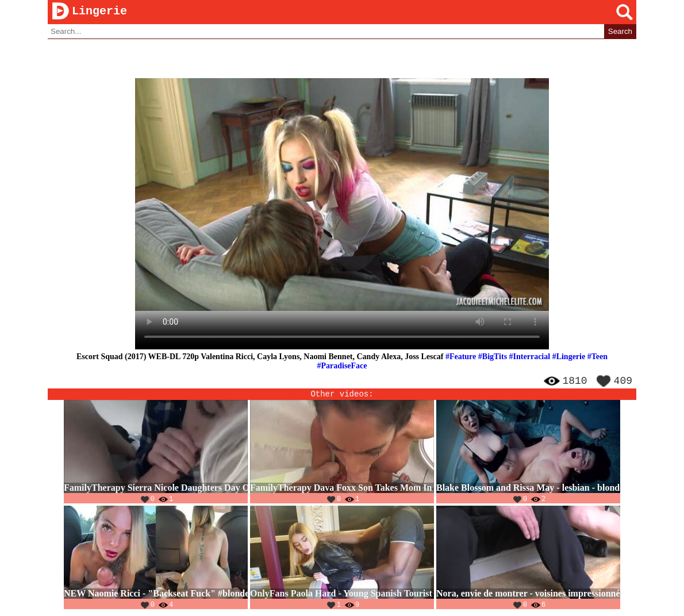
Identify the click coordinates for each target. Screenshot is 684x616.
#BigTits (493, 357)
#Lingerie (569, 357)
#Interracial (530, 357)
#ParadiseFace (342, 366)
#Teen (597, 357)
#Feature (461, 357)
